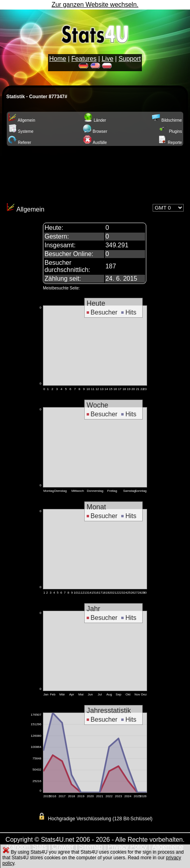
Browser (95, 131)
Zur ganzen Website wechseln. (95, 5)
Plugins (171, 131)
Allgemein (21, 120)
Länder (95, 120)
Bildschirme (167, 120)
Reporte (170, 143)
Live (108, 59)
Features (84, 59)
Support (130, 59)
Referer (19, 143)
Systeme (21, 131)
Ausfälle (95, 143)
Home (58, 59)
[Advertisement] (95, 173)
